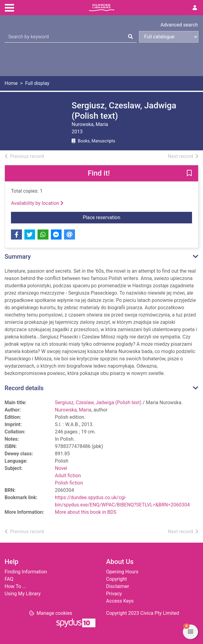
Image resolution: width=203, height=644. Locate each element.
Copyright (116, 579)
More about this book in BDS (86, 512)
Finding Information (26, 572)
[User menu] (195, 8)
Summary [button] (18, 257)
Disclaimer (118, 586)
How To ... (15, 586)
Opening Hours (122, 572)
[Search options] (169, 37)
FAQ (9, 579)
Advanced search (179, 25)
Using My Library (23, 594)
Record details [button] (24, 388)
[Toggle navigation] (9, 7)
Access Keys (120, 601)
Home (11, 83)
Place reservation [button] (138, 217)
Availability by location (37, 203)
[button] (189, 174)
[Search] (130, 37)
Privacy (114, 594)
